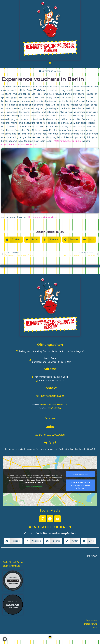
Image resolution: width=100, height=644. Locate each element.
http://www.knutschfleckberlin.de (19, 145)
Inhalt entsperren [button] (80, 474)
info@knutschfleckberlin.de (67, 141)
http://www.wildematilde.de (42, 217)
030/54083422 (55, 408)
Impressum (92, 620)
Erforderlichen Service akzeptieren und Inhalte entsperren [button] (80, 485)
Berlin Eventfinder (12, 566)
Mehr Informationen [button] (34, 487)
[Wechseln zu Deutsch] (50, 637)
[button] (50, 63)
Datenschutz (91, 624)
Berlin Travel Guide (13, 562)
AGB (95, 628)
